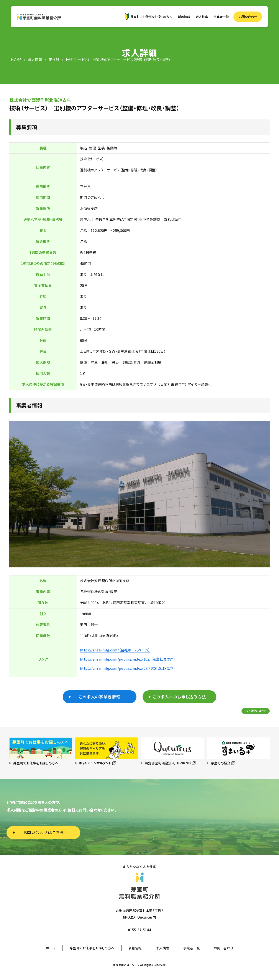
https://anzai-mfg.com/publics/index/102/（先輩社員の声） (128, 659)
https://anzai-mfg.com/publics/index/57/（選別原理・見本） (128, 668)
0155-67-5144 (139, 930)
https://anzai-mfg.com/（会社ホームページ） (115, 650)
